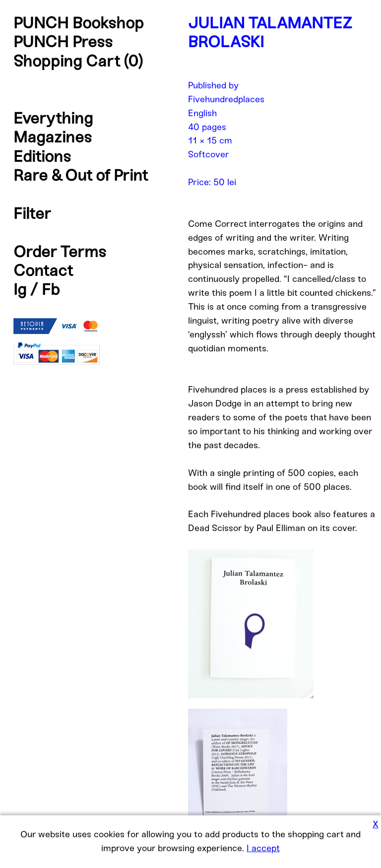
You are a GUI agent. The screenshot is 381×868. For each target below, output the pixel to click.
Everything (53, 118)
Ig (20, 289)
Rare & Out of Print (81, 175)
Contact (43, 270)
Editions (42, 156)
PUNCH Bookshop (79, 23)
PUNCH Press (63, 42)
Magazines (53, 137)
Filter (32, 213)
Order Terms (60, 252)
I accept (263, 848)
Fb (51, 289)
